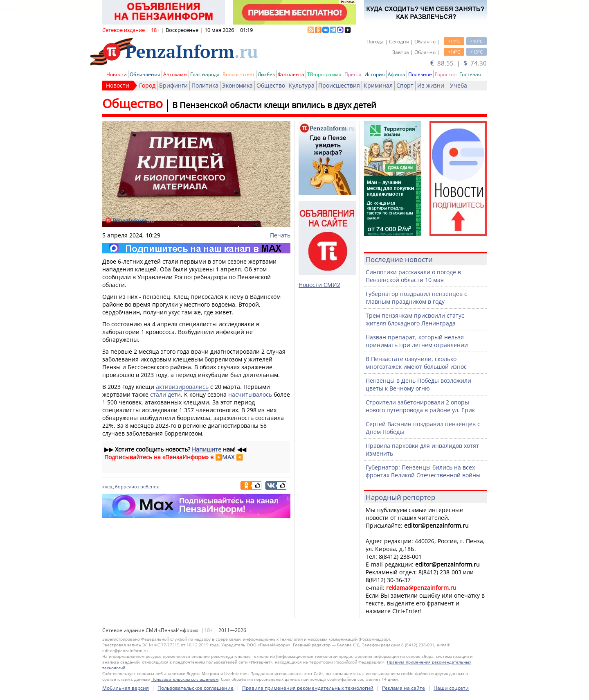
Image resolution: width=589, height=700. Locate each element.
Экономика (237, 85)
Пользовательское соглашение (196, 688)
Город (147, 85)
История (375, 74)
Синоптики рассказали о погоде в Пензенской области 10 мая (413, 276)
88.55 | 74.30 (459, 63)
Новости (117, 74)
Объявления (145, 74)
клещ (108, 487)
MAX (228, 457)
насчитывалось (250, 394)
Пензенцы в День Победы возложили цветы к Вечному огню (418, 384)
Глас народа (205, 74)
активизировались (182, 387)
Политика (205, 85)
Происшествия (339, 85)
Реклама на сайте (404, 688)
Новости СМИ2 (319, 285)
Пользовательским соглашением (185, 679)
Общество (271, 85)
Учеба (459, 85)
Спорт (405, 85)
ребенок (150, 487)
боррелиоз (127, 487)
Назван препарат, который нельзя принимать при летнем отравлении (417, 341)
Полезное (420, 74)
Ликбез (266, 74)
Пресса (353, 74)
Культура (302, 85)
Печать (280, 235)
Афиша (397, 74)
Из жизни (431, 85)
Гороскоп (446, 74)
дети (174, 394)
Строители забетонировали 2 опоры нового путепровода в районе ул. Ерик (420, 406)
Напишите (207, 449)
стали (158, 394)
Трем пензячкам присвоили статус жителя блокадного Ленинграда (415, 319)
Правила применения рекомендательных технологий (308, 688)
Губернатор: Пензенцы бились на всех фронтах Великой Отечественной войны (423, 471)
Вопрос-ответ (239, 74)
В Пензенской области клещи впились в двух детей (274, 105)
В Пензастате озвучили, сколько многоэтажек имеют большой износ (416, 363)
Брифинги (173, 85)
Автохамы (175, 74)
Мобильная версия (126, 688)
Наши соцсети (451, 688)
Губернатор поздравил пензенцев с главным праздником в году (416, 298)
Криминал (378, 85)
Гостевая (470, 74)
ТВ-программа (324, 74)
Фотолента (291, 74)
